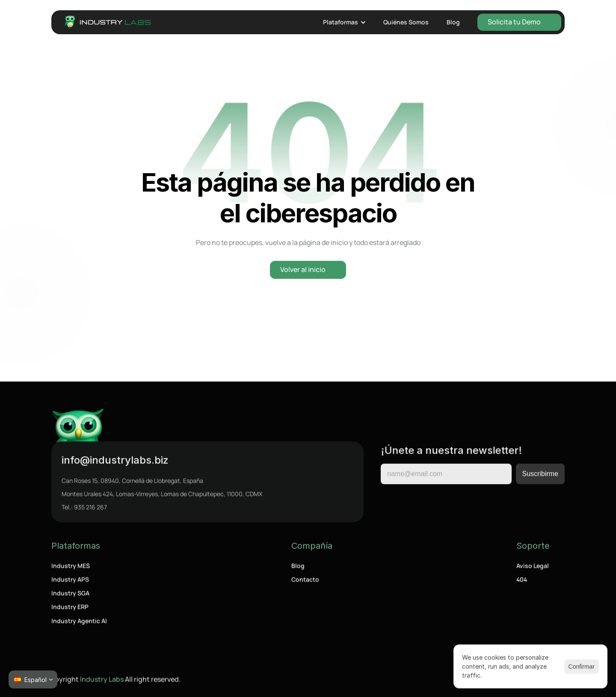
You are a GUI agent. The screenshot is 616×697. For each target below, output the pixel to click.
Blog (298, 567)
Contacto (305, 581)
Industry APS (70, 581)
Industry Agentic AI (79, 622)
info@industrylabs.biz (115, 462)
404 (522, 581)
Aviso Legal (533, 567)
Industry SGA (70, 595)
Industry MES (71, 567)
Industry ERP (70, 609)
